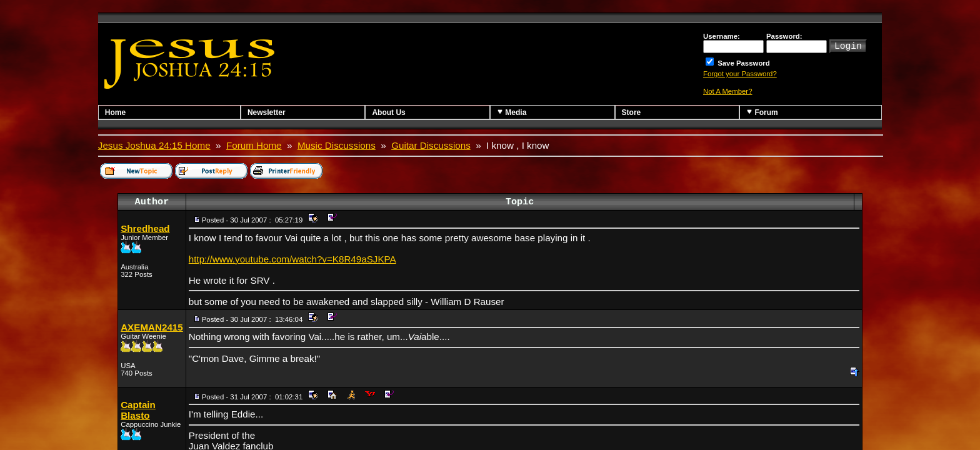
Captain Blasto (138, 410)
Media (512, 112)
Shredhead (145, 228)
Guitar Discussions (431, 145)
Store (632, 112)
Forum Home (254, 145)
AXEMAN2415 (152, 327)
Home (115, 112)
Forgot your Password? (740, 74)
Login (848, 45)
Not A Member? (728, 91)
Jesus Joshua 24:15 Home (154, 145)
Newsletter (267, 112)
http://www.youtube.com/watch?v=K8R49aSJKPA (292, 259)
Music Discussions (337, 145)
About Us (388, 112)
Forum (762, 112)
